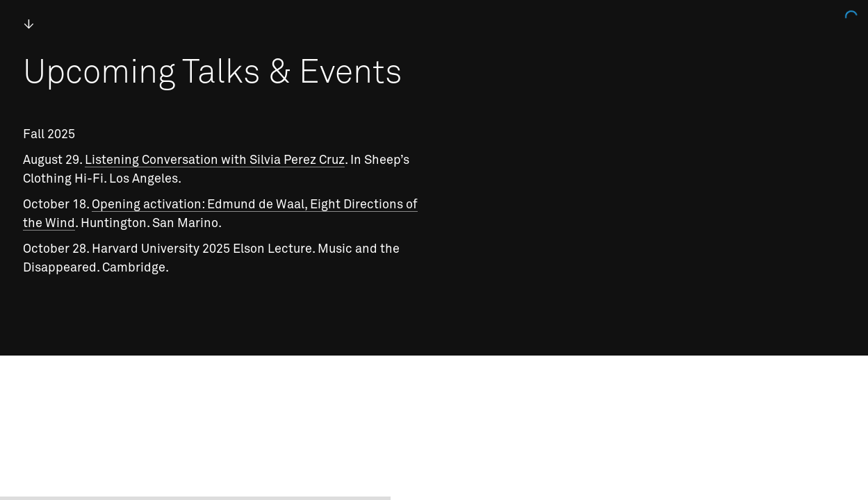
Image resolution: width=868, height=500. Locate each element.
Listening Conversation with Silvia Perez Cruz (215, 160)
